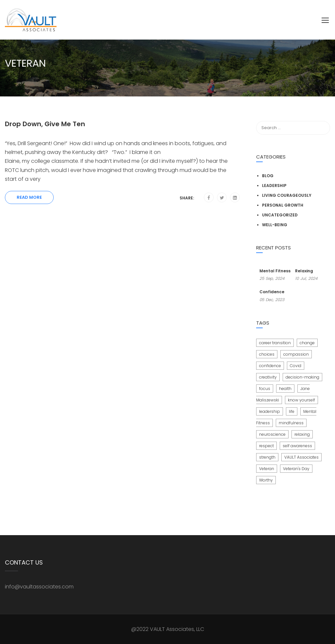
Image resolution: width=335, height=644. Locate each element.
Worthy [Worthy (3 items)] (266, 480)
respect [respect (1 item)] (266, 446)
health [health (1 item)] (285, 389)
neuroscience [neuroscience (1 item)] (272, 434)
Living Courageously (287, 195)
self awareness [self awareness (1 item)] (297, 446)
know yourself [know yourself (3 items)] (301, 400)
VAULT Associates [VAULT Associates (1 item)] (301, 457)
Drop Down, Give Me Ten (45, 124)
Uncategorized (280, 215)
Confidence (272, 292)
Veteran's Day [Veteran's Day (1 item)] (296, 469)
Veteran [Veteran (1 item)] (267, 469)
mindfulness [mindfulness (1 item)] (291, 423)
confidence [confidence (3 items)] (270, 366)
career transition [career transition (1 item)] (275, 343)
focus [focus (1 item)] (265, 389)
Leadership (274, 186)
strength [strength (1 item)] (267, 457)
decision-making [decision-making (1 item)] (302, 377)
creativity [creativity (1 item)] (268, 377)
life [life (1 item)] (292, 411)
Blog (268, 176)
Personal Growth (283, 205)
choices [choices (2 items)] (267, 354)
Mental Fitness (275, 271)
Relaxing (304, 271)
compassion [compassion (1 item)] (296, 354)
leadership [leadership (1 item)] (270, 411)
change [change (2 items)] (307, 343)
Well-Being (275, 225)
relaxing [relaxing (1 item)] (302, 434)
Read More (29, 197)
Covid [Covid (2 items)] (296, 366)
